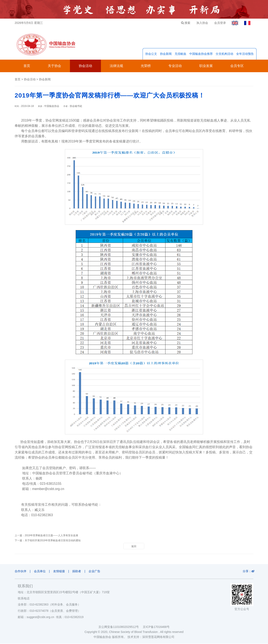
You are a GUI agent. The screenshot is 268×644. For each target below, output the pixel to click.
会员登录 (219, 23)
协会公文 (151, 54)
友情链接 (60, 572)
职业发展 (206, 66)
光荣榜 (146, 66)
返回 (134, 547)
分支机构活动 (224, 54)
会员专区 (237, 66)
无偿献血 (180, 54)
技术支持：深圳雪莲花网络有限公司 (151, 637)
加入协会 (201, 23)
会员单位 (40, 572)
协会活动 (85, 66)
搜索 (184, 23)
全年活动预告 (245, 54)
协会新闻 (166, 54)
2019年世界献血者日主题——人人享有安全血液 (51, 536)
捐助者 (78, 572)
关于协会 (54, 66)
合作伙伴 (21, 572)
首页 (27, 66)
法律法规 (116, 66)
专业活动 (175, 66)
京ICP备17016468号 (156, 627)
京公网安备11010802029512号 (121, 627)
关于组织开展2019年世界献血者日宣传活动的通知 (53, 541)
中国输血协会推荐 (201, 54)
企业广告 (96, 572)
